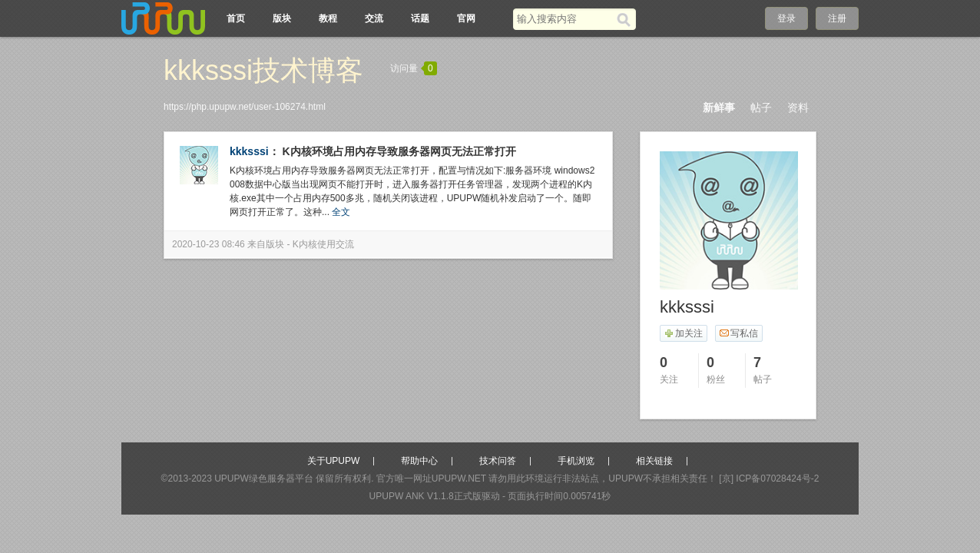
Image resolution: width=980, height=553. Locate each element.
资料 (798, 108)
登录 (786, 18)
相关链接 (654, 461)
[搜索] (626, 19)
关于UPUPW (334, 461)
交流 (374, 18)
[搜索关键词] (565, 19)
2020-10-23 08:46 (209, 244)
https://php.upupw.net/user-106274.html (245, 107)
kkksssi (249, 151)
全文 (341, 212)
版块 (282, 18)
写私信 (738, 333)
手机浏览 (576, 461)
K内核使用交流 (323, 244)
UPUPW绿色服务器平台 (264, 478)
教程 (328, 18)
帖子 (761, 108)
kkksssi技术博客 (263, 70)
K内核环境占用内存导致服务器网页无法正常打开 (399, 151)
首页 (236, 18)
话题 (420, 18)
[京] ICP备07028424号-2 (769, 478)
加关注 (683, 333)
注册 (837, 18)
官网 (466, 18)
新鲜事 (719, 108)
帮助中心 (419, 461)
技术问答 (498, 461)
